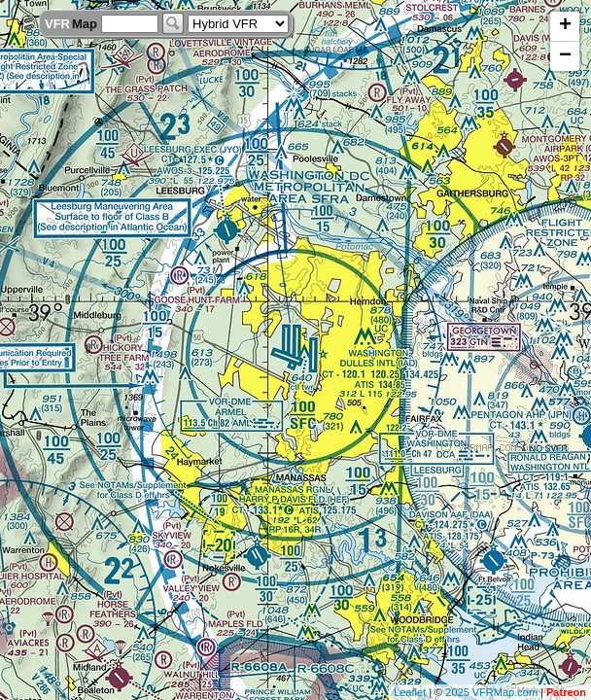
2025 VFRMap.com (491, 692)
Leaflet (410, 692)
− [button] (565, 56)
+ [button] (565, 26)
